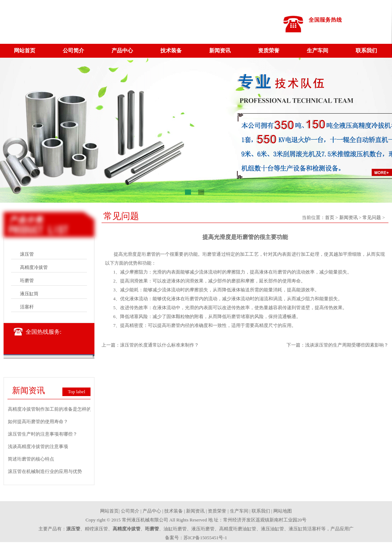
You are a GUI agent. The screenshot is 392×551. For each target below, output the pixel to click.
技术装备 (171, 51)
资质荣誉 (269, 51)
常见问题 (372, 217)
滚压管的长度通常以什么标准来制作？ (159, 345)
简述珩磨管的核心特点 (31, 459)
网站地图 (283, 511)
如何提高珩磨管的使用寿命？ (38, 422)
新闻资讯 (220, 51)
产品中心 (122, 51)
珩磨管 (27, 280)
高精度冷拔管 (34, 267)
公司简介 (73, 51)
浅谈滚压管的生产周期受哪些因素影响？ (347, 345)
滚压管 (27, 254)
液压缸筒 (29, 294)
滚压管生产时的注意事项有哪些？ (43, 434)
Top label (76, 392)
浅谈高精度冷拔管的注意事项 (38, 446)
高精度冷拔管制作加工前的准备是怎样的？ (52, 409)
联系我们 (366, 51)
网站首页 (25, 51)
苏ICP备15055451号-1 (205, 538)
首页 (330, 217)
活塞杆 (27, 307)
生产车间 (318, 51)
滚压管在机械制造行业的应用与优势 (45, 471)
